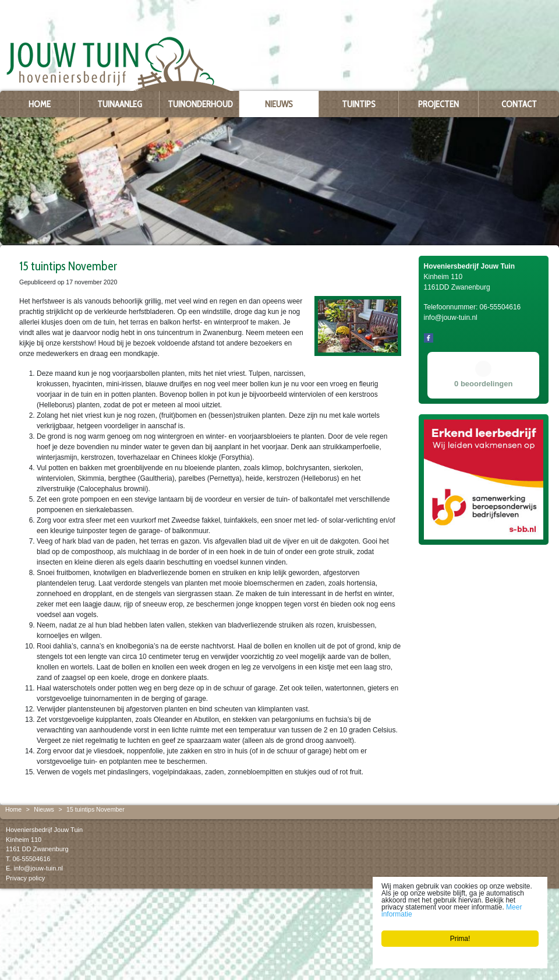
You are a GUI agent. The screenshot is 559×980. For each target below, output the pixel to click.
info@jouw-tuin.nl (38, 868)
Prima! (460, 939)
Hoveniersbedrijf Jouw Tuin (44, 830)
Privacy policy (25, 878)
